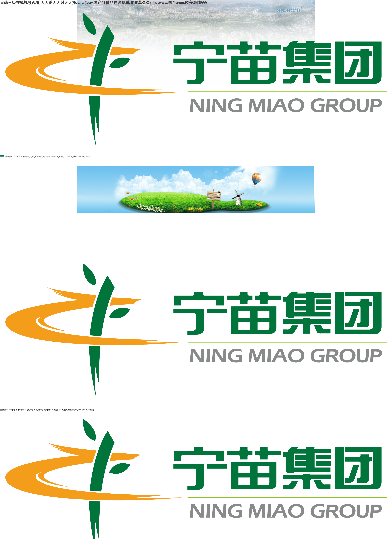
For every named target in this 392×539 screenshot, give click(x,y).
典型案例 (66, 410)
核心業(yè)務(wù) (30, 157)
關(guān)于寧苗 (16, 157)
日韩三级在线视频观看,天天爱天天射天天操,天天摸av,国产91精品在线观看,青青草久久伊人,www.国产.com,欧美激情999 (103, 3)
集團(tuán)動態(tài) (58, 157)
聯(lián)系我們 (73, 157)
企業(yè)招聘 (85, 157)
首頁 (7, 157)
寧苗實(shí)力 (44, 157)
